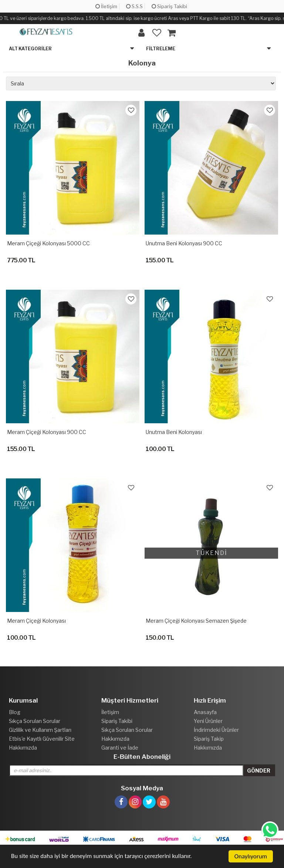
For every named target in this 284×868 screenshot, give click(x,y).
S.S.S (134, 6)
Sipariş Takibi (169, 6)
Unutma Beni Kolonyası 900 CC (184, 243)
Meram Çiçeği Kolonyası (36, 621)
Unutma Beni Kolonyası (174, 432)
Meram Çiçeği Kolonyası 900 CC (47, 432)
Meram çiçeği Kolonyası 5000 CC (48, 243)
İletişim (106, 6)
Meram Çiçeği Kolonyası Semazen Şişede (196, 621)
